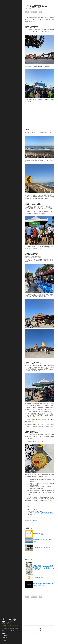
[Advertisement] (40, 114)
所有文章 (5, 635)
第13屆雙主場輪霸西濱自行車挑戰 (44, 513)
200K (35, 515)
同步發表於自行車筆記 (31, 520)
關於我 (4, 633)
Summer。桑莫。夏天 (9, 621)
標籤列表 (5, 638)
